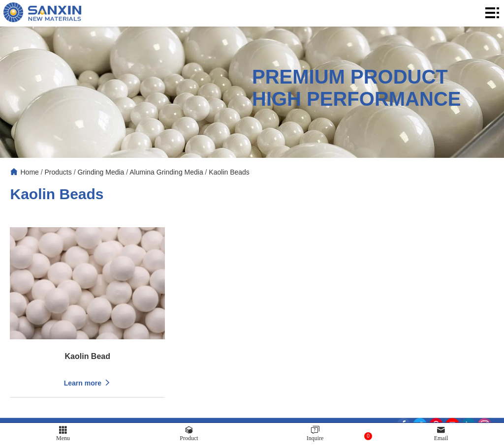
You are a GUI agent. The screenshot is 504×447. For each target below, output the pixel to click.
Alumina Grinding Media (166, 172)
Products (58, 172)
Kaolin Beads (229, 172)
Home (29, 172)
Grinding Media (101, 172)
